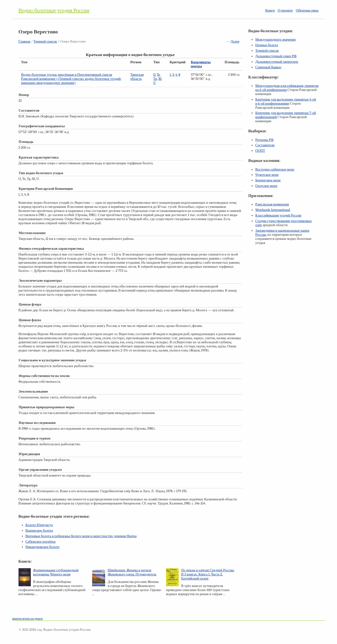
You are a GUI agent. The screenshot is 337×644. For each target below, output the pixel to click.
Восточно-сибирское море (275, 169)
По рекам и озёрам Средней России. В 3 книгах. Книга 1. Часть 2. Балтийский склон (208, 574)
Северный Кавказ (268, 67)
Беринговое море (268, 180)
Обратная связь (307, 10)
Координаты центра (201, 64)
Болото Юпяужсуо (39, 525)
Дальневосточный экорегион (277, 62)
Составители (265, 145)
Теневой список (45, 41)
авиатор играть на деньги (28, 618)
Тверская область (137, 77)
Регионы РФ (264, 140)
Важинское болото (39, 531)
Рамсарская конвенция (272, 204)
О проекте (285, 10)
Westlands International (273, 210)
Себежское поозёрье (41, 542)
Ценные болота (267, 45)
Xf (160, 79)
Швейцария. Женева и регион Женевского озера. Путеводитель (132, 572)
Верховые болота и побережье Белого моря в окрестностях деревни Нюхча (81, 536)
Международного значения (275, 40)
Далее (235, 41)
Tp (155, 79)
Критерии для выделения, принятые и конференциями (286, 102)
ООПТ (260, 151)
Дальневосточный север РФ (276, 56)
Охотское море (266, 186)
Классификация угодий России (278, 215)
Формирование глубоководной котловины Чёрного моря (56, 572)
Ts (158, 75)
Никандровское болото (42, 547)
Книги (270, 10)
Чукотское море (267, 175)
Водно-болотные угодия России (54, 10)
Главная (24, 41)
